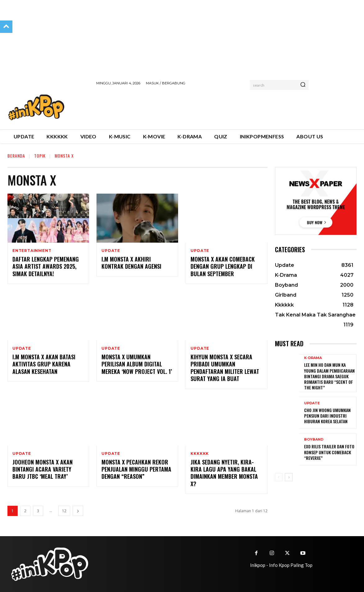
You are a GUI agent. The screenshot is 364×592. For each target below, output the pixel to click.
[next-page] (78, 511)
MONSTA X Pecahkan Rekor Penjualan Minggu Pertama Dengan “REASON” (136, 469)
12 (64, 511)
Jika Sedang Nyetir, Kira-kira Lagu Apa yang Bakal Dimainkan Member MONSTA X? (224, 473)
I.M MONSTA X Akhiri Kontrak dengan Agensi (131, 263)
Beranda (16, 156)
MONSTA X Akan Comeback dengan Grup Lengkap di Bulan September (223, 266)
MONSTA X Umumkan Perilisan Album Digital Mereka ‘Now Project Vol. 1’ (137, 364)
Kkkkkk (200, 454)
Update (111, 251)
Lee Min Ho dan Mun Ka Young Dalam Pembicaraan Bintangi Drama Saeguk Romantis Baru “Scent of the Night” (329, 376)
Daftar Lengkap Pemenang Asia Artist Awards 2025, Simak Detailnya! (46, 266)
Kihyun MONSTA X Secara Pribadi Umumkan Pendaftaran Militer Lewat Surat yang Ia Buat (225, 368)
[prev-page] (279, 477)
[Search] (303, 85)
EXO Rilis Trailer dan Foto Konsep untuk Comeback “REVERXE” (329, 452)
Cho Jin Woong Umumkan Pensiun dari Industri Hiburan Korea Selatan (327, 416)
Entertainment (32, 251)
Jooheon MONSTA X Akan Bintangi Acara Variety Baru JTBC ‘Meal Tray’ (43, 469)
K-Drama (313, 358)
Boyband (314, 440)
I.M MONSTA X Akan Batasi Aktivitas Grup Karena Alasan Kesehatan (44, 364)
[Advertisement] (209, 106)
